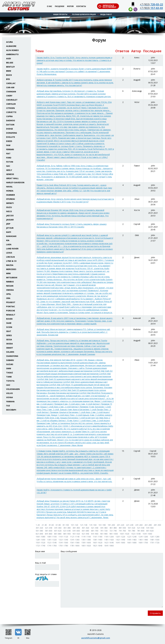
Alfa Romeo (12, 50)
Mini (8, 273)
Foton (10, 162)
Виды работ (106, 14)
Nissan (10, 286)
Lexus (9, 253)
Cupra (9, 116)
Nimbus (10, 282)
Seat (9, 331)
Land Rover (12, 249)
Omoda (10, 290)
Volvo (9, 393)
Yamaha (10, 401)
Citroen (10, 108)
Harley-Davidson (15, 182)
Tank (9, 377)
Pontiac (11, 306)
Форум (70, 6)
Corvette (11, 112)
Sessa (9, 339)
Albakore (11, 46)
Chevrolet (12, 100)
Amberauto (12, 54)
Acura (9, 42)
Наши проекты (60, 14)
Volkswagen (13, 389)
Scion (9, 327)
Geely (9, 170)
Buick (9, 75)
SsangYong (12, 356)
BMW (9, 71)
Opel (9, 294)
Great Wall (12, 178)
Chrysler (11, 104)
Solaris (10, 352)
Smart (10, 348)
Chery (9, 96)
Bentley (10, 67)
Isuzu (9, 207)
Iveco (9, 211)
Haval (9, 187)
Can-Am (10, 87)
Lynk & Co (11, 261)
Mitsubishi (12, 278)
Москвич (11, 410)
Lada (9, 244)
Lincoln (10, 257)
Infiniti (10, 203)
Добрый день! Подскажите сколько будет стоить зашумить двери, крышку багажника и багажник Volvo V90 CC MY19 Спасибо (72, 225)
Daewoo (11, 120)
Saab (9, 323)
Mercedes (11, 269)
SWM (9, 368)
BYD (8, 79)
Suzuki (10, 364)
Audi (9, 58)
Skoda (9, 344)
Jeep (8, 224)
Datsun (10, 125)
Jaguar (10, 220)
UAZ (8, 385)
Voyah (9, 397)
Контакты (81, 6)
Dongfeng (12, 133)
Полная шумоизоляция (84, 14)
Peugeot (11, 302)
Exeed (9, 141)
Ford (9, 158)
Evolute (11, 137)
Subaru (10, 360)
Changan (11, 92)
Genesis (10, 174)
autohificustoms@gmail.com (96, 638)
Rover (9, 319)
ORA (8, 298)
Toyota (10, 381)
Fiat (8, 154)
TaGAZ (10, 373)
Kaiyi (9, 232)
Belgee (10, 63)
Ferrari (10, 149)
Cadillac (11, 83)
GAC (8, 166)
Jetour (10, 228)
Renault (11, 315)
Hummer (11, 195)
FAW (8, 145)
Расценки (60, 6)
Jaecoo (10, 216)
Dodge (10, 129)
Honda (10, 191)
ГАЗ (8, 406)
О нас (50, 6)
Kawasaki (11, 236)
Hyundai (11, 199)
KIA (8, 240)
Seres (9, 335)
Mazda (10, 265)
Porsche (11, 311)
